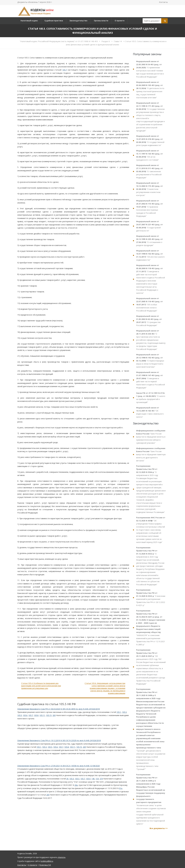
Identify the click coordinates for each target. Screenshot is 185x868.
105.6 (25, 715)
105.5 (20, 715)
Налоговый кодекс (29, 21)
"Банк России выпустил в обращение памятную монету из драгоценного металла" (151, 454)
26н (76, 785)
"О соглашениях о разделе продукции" (149, 241)
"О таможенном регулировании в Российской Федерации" (149, 171)
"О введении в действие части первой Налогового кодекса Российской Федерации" (151, 380)
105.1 (119, 712)
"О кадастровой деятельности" (149, 226)
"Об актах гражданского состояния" (149, 155)
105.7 (65, 70)
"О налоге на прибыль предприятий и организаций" (151, 398)
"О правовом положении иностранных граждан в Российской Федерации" (149, 208)
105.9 (88, 779)
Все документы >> (159, 828)
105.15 (49, 715)
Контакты (163, 2)
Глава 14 (118, 41)
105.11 (42, 715)
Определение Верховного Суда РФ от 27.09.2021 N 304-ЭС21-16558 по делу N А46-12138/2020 (59, 766)
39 (67, 779)
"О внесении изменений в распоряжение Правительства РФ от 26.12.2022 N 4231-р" (151, 598)
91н (121, 788)
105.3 (124, 712)
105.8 (36, 715)
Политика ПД (45, 865)
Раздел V (106, 41)
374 (101, 779)
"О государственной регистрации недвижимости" (150, 141)
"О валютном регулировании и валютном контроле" (149, 189)
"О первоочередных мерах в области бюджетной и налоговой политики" (150, 361)
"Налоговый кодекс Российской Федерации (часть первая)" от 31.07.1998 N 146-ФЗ (59, 41)
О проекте (120, 21)
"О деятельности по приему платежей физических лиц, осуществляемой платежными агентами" (150, 90)
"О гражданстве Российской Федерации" (149, 321)
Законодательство (78, 21)
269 (54, 715)
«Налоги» (61, 857)
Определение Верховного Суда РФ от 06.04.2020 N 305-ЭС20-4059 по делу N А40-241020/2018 (59, 709)
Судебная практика (54, 21)
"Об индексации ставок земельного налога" (150, 412)
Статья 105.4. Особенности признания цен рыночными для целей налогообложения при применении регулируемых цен (41, 686)
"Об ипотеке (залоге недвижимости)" (150, 255)
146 (93, 779)
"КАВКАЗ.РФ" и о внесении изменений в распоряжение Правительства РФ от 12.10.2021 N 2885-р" (151, 628)
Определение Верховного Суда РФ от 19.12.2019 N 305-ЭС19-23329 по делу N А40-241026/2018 (59, 740)
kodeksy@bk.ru (47, 861)
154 (97, 779)
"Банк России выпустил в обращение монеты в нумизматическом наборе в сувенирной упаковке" (151, 437)
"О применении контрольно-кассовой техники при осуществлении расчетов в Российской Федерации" (150, 69)
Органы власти (101, 21)
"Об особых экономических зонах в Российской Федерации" (149, 305)
